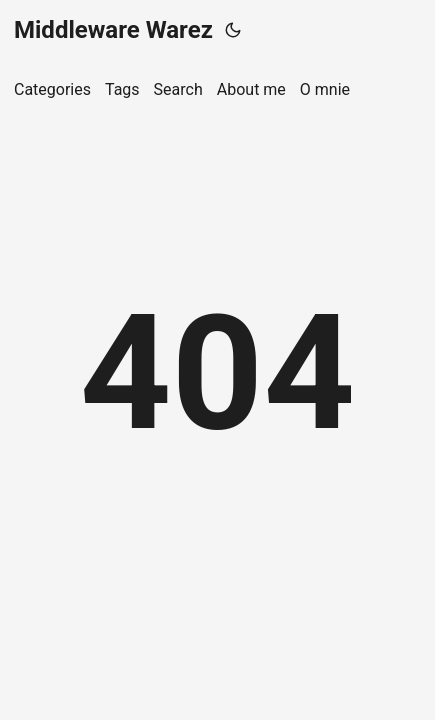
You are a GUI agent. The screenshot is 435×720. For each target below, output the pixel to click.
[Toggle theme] (233, 30)
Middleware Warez (113, 30)
